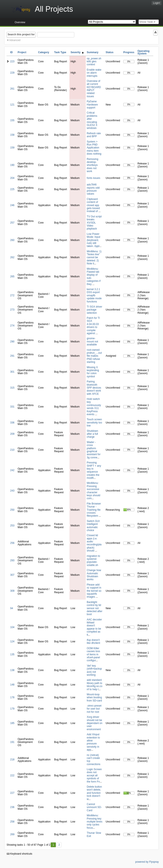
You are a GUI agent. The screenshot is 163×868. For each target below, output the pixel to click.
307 (12, 575)
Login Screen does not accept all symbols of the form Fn (94, 775)
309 (12, 591)
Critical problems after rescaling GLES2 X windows (92, 120)
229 (12, 73)
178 (12, 697)
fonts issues (93, 178)
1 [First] (53, 845)
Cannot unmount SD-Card (94, 807)
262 (12, 257)
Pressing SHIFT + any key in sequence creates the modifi (94, 470)
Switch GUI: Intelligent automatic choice (93, 526)
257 (12, 223)
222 (12, 775)
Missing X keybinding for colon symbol (93, 372)
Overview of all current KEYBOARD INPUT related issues (94, 89)
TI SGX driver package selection (95, 310)
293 (12, 560)
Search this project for (21, 34)
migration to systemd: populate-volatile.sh (93, 561)
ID (11, 52)
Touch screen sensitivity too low (94, 423)
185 (12, 723)
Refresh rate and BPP (94, 135)
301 (12, 372)
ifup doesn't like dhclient (93, 641)
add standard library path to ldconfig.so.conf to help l (95, 685)
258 (12, 822)
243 (12, 491)
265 (12, 277)
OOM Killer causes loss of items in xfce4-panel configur (93, 654)
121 (12, 105)
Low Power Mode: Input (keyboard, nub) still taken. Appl (93, 240)
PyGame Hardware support (92, 105)
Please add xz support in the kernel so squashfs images (94, 591)
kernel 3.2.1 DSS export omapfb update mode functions (94, 295)
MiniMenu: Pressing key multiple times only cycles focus (95, 822)
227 (12, 793)
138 (12, 670)
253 (12, 526)
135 (12, 654)
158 (12, 135)
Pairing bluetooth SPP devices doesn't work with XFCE (94, 388)
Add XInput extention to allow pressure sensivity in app (93, 742)
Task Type (60, 52)
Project (22, 52)
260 (12, 240)
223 (12, 61)
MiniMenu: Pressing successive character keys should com (93, 491)
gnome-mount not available (92, 341)
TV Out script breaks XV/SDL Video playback (94, 223)
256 (12, 543)
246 (12, 205)
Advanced (15, 40)
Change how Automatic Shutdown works (94, 575)
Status (110, 52)
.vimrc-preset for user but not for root (94, 709)
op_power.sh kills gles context (94, 62)
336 (12, 423)
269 (12, 834)
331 (12, 407)
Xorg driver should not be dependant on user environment (95, 723)
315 (12, 388)
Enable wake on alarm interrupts (94, 73)
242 (12, 470)
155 (12, 120)
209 (12, 434)
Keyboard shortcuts (20, 854)
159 (12, 148)
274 (12, 326)
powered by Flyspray (147, 862)
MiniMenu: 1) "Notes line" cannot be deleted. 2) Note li (94, 258)
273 (12, 310)
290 (12, 342)
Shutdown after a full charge (92, 434)
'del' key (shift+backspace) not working (94, 670)
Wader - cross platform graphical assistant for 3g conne (94, 450)
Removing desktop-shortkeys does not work (93, 165)
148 (12, 685)
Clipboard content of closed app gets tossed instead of (93, 205)
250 (12, 510)
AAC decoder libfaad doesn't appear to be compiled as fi (94, 627)
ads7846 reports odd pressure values (93, 189)
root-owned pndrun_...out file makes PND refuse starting (94, 356)
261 (12, 89)
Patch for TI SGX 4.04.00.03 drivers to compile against (93, 326)
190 (12, 165)
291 (12, 356)
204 (12, 178)
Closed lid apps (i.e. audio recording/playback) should (94, 543)
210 (12, 450)
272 (12, 295)
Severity (77, 52)
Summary (93, 52)
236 (12, 807)
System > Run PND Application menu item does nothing (94, 148)
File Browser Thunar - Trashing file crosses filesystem (94, 510)
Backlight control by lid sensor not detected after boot (95, 608)
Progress (129, 52)
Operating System (144, 52)
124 (12, 641)
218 (12, 760)
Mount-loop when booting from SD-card (94, 698)
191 (12, 742)
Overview (20, 22)
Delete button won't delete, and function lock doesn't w (94, 793)
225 (12, 189)
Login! (157, 3)
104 (12, 627)
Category (44, 52)
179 (12, 709)
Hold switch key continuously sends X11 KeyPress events (94, 407)
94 (12, 608)
